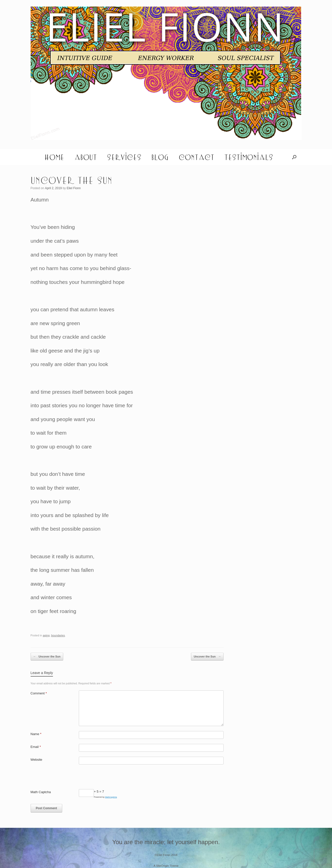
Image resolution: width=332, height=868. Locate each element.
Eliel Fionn (74, 188)
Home (54, 157)
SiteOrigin (162, 866)
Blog (160, 157)
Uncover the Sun (47, 657)
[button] (294, 157)
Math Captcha (41, 792)
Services (124, 157)
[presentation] (69, 779)
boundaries (58, 635)
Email (36, 747)
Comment (39, 693)
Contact (196, 157)
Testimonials (249, 157)
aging (46, 635)
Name (36, 734)
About (86, 157)
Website (37, 760)
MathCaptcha (111, 797)
